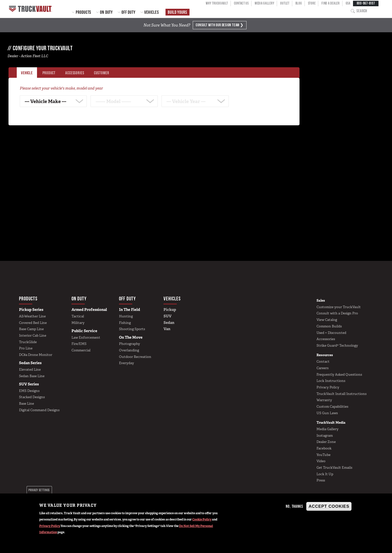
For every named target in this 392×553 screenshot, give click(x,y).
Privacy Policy (49, 526)
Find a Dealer (330, 3)
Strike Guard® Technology (337, 345)
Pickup (170, 310)
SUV (167, 316)
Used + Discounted (331, 333)
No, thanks (294, 506)
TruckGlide (28, 342)
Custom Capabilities (332, 406)
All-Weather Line (32, 316)
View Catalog (327, 320)
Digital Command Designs (39, 410)
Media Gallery (264, 3)
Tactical (78, 316)
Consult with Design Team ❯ (219, 25)
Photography (129, 344)
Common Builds (329, 326)
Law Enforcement (86, 337)
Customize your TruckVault (339, 307)
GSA (348, 3)
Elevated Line (30, 369)
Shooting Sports (132, 329)
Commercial (81, 350)
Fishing (125, 323)
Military (78, 323)
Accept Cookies (329, 506)
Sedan (169, 323)
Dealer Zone (326, 442)
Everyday (126, 363)
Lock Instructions (331, 381)
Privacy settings (39, 490)
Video (321, 461)
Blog (299, 3)
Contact (323, 361)
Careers (322, 368)
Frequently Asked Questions (339, 374)
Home (31, 9)
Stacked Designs (32, 397)
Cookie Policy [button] (202, 519)
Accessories (326, 339)
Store (312, 3)
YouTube (323, 455)
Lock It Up (325, 474)
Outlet (285, 3)
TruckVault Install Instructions (341, 394)
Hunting (126, 316)
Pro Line (26, 348)
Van (167, 329)
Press (321, 480)
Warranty (324, 400)
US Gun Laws (327, 413)
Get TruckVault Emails (334, 467)
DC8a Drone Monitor (36, 355)
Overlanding (129, 350)
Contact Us (241, 3)
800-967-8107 (366, 3)
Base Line (26, 403)
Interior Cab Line (33, 335)
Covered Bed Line (33, 323)
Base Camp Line (31, 329)
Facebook (324, 448)
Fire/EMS (79, 344)
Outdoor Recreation (135, 357)
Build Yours (177, 12)
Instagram (325, 435)
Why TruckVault (217, 3)
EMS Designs (29, 391)
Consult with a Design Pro (337, 313)
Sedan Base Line (32, 376)
